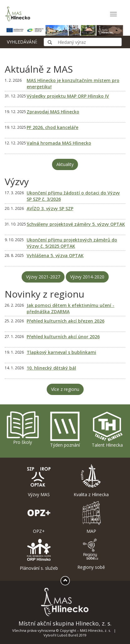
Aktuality (65, 164)
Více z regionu (65, 389)
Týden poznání (65, 429)
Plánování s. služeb (39, 554)
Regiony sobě (91, 554)
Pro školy (23, 428)
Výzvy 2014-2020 (87, 277)
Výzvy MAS (39, 481)
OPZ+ (39, 518)
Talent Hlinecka (107, 429)
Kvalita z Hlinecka (91, 481)
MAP (91, 518)
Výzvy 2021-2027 (43, 277)
